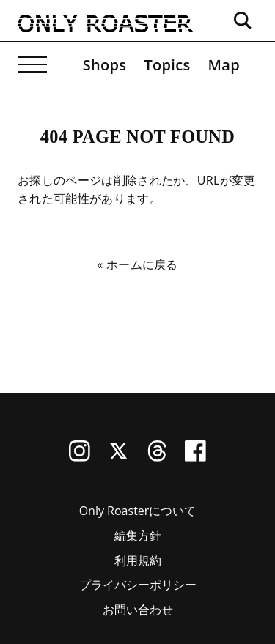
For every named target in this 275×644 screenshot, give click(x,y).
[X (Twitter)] (118, 457)
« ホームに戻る (137, 264)
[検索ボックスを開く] (243, 21)
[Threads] (157, 457)
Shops (105, 65)
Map (224, 65)
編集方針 (138, 536)
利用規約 (138, 560)
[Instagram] (80, 457)
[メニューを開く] (32, 65)
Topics (167, 65)
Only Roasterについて (138, 511)
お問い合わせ (138, 610)
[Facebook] (195, 457)
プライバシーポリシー (138, 585)
